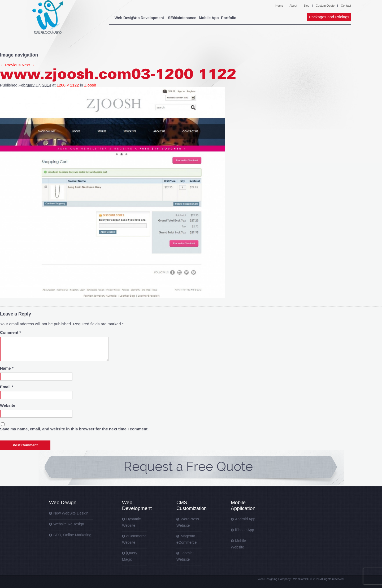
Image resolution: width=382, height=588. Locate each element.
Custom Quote (325, 6)
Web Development (159, 18)
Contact (346, 6)
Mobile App (240, 18)
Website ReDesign (69, 524)
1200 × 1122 (68, 85)
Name (7, 368)
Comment (10, 332)
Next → (28, 65)
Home (279, 6)
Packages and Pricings (329, 17)
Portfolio (272, 18)
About (293, 6)
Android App (245, 519)
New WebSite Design (71, 513)
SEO (185, 18)
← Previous (10, 65)
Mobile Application (243, 505)
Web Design (125, 18)
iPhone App (245, 530)
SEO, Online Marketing (72, 535)
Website (8, 405)
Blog (306, 6)
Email (7, 387)
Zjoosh (90, 85)
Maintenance (209, 18)
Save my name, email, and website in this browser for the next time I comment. (74, 429)
